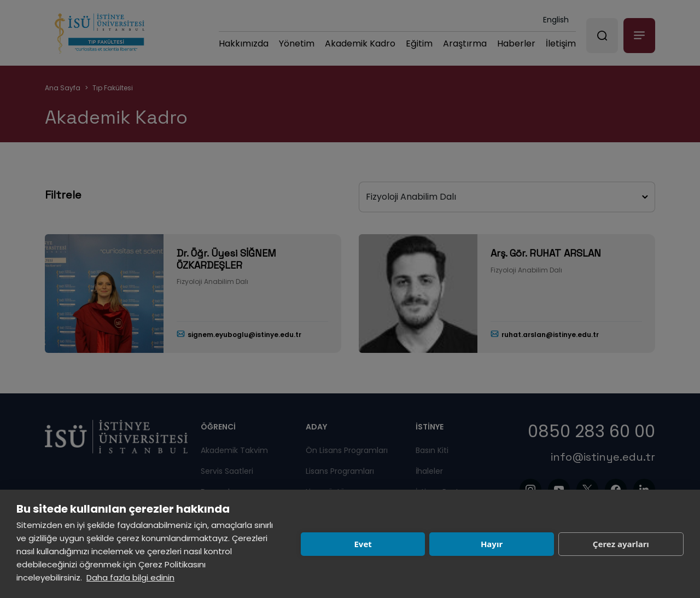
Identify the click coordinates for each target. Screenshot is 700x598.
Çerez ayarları (621, 544)
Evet (363, 544)
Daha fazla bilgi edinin (130, 577)
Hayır (492, 544)
